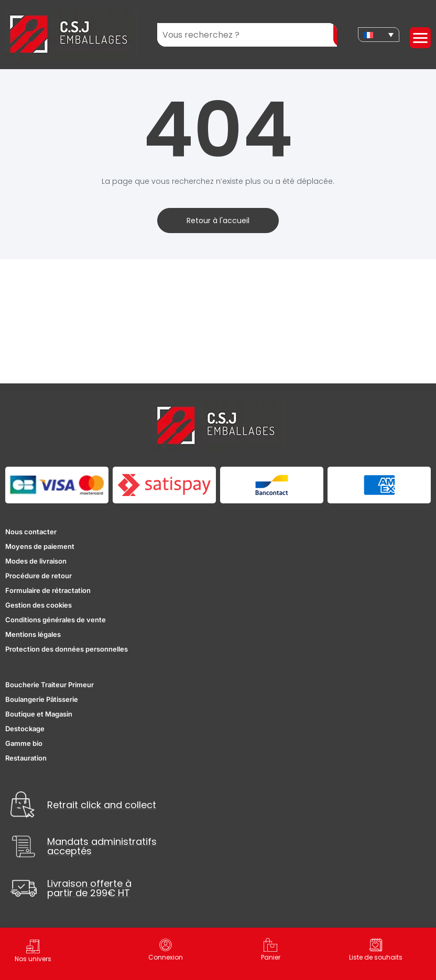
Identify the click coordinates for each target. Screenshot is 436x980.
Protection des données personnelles (67, 649)
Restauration (26, 758)
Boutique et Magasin (39, 714)
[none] (379, 35)
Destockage (25, 729)
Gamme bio (24, 743)
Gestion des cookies (39, 605)
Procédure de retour (39, 576)
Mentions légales (33, 634)
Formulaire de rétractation (48, 590)
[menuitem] (379, 35)
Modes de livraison (36, 561)
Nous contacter (31, 532)
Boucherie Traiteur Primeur (50, 685)
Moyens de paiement (40, 546)
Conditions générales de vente (56, 620)
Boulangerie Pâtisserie (42, 699)
